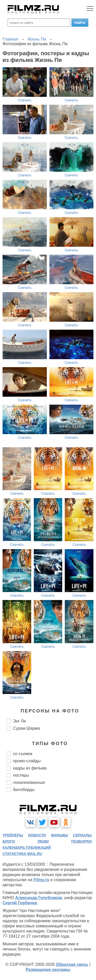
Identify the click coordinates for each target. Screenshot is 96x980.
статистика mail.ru (22, 854)
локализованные (29, 782)
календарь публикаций (27, 848)
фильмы (60, 835)
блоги (9, 841)
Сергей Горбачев (20, 903)
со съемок (23, 754)
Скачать (25, 100)
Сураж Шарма (26, 728)
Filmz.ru (41, 880)
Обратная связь (72, 964)
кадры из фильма (30, 768)
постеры (21, 775)
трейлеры (13, 835)
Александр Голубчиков (39, 898)
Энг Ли (19, 721)
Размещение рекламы (48, 970)
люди (43, 841)
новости (37, 835)
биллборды (24, 790)
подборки (81, 841)
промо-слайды (27, 761)
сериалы (82, 835)
